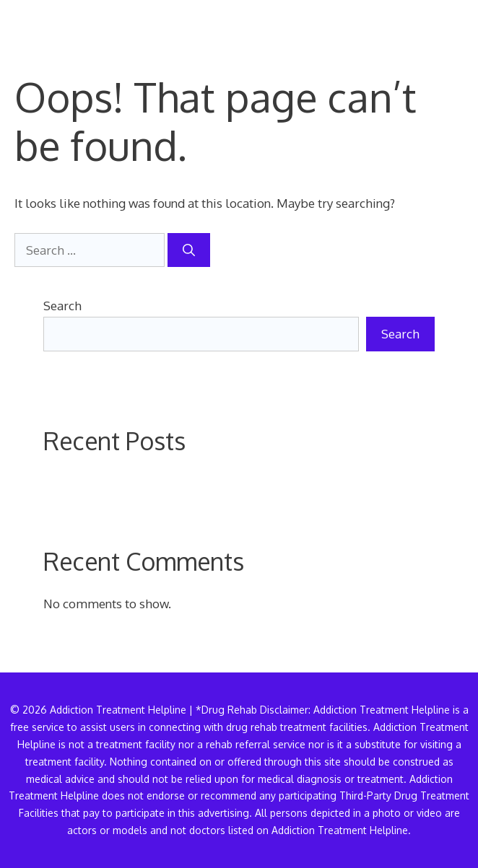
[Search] (189, 250)
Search (62, 306)
